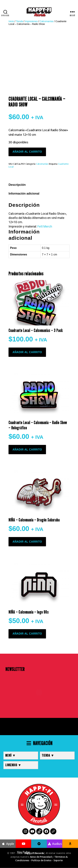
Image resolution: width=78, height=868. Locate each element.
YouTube (23, 848)
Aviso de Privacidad (41, 857)
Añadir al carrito (27, 152)
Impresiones (31, 21)
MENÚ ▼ (11, 755)
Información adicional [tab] (24, 194)
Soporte (58, 860)
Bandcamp (39, 848)
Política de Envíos (41, 860)
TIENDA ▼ (48, 755)
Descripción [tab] (17, 185)
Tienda (19, 21)
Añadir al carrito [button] (27, 352)
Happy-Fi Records (34, 853)
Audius (55, 844)
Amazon (70, 848)
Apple (8, 844)
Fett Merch (45, 226)
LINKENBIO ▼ (13, 765)
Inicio (11, 21)
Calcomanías (47, 21)
